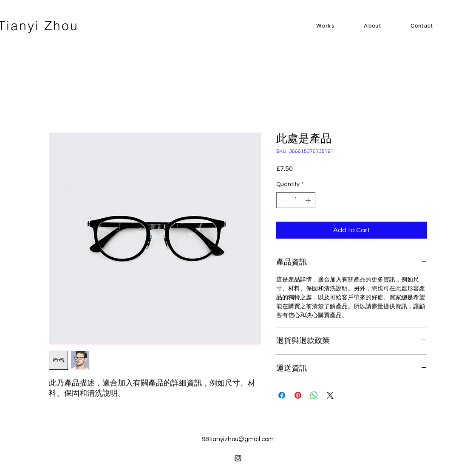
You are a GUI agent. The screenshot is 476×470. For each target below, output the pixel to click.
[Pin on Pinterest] (298, 395)
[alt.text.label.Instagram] (238, 458)
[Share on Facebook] (282, 395)
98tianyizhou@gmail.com (238, 439)
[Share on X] (330, 395)
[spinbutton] (296, 200)
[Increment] (309, 200)
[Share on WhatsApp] (314, 395)
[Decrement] (283, 200)
